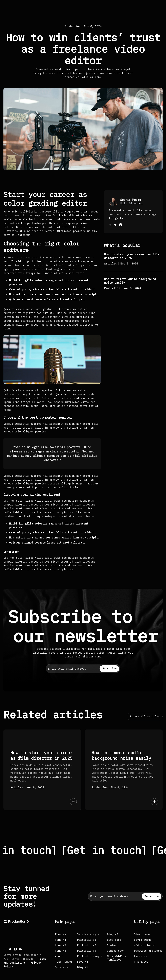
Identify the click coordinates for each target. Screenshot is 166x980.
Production (72, 26)
